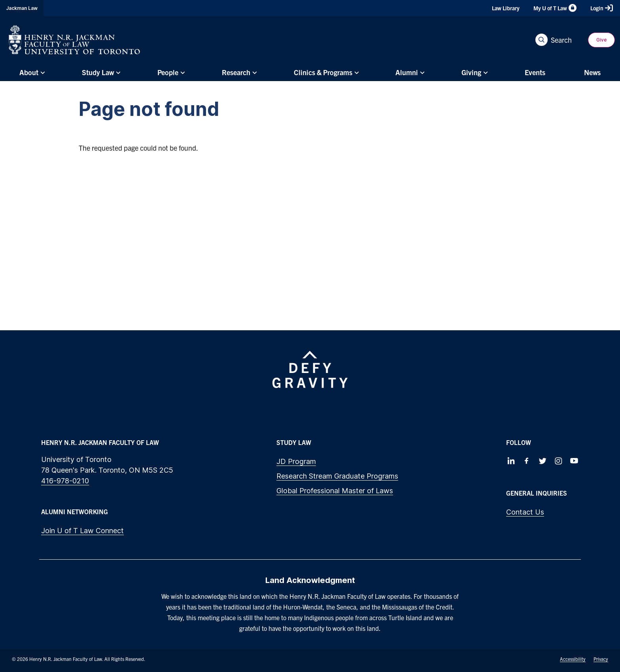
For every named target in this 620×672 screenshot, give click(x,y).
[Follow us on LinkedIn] (511, 461)
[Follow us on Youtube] (574, 461)
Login (602, 8)
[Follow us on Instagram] (558, 461)
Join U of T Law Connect (82, 531)
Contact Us (525, 512)
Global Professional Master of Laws (335, 491)
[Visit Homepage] (74, 40)
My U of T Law (555, 8)
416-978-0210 (65, 481)
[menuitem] (31, 72)
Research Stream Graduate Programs (337, 476)
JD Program (296, 461)
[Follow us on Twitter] (542, 461)
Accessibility (573, 659)
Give (601, 40)
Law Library (506, 8)
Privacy (601, 659)
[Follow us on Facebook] (527, 461)
